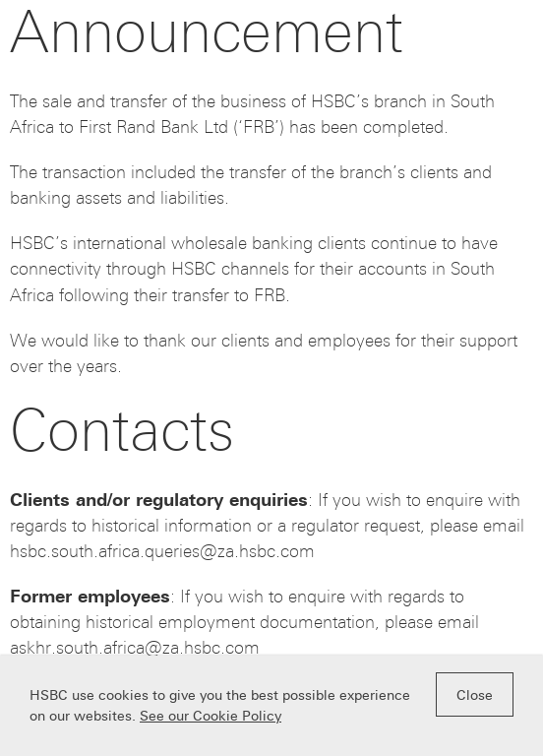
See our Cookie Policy (211, 716)
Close (475, 695)
